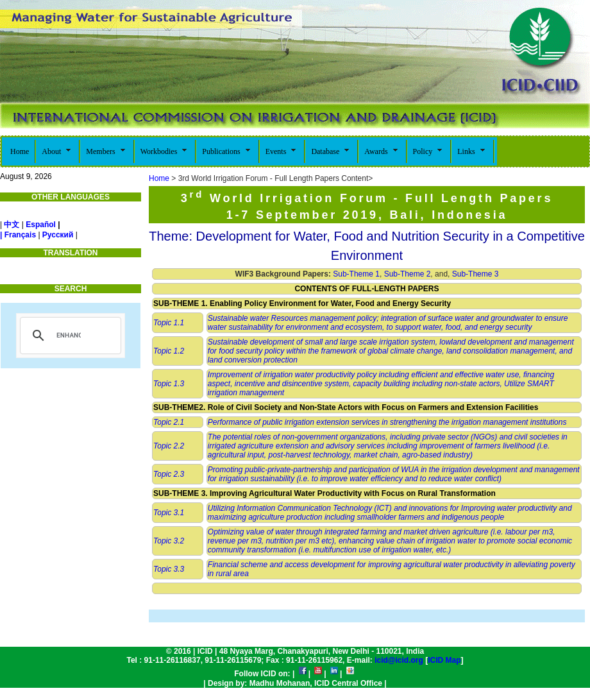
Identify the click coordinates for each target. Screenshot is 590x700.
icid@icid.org (399, 660)
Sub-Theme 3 (476, 274)
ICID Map (444, 660)
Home (159, 178)
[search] (69, 336)
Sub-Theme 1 (355, 274)
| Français (18, 235)
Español (41, 225)
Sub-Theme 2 (408, 274)
